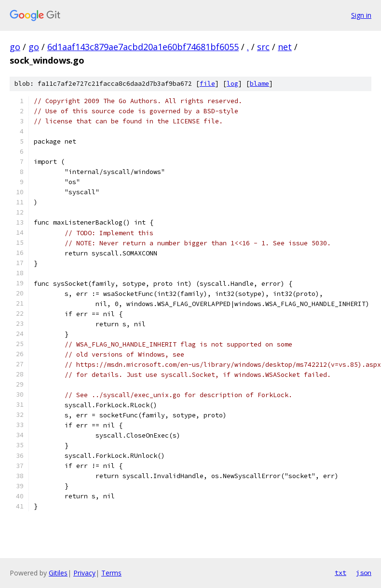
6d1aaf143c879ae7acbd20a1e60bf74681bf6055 (143, 47)
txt (340, 573)
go (15, 47)
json (364, 573)
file (207, 84)
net (285, 47)
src (263, 47)
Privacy (84, 573)
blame (259, 84)
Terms (111, 573)
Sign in (361, 15)
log (232, 84)
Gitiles (58, 573)
